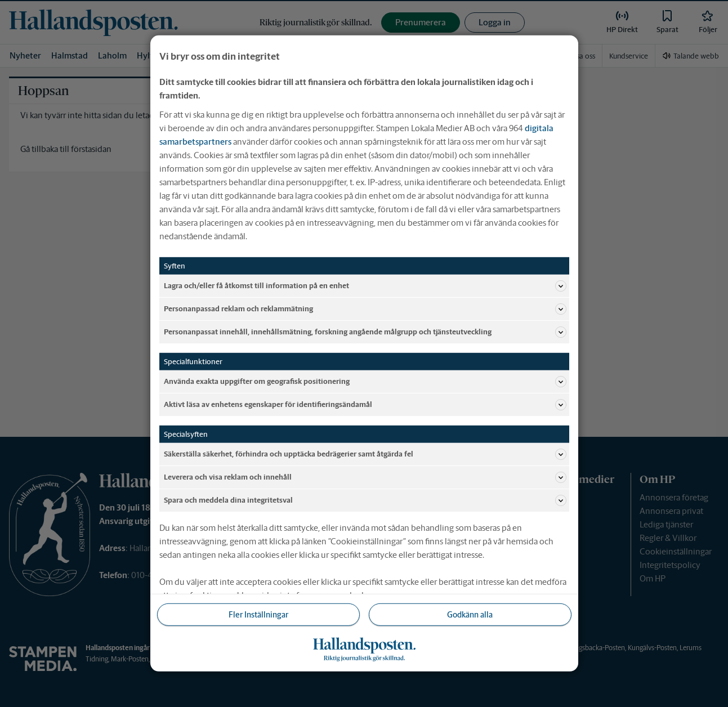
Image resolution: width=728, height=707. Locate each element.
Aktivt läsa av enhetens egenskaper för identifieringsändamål (365, 405)
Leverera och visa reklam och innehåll (365, 477)
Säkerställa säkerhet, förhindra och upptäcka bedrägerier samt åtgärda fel (365, 454)
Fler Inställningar (258, 615)
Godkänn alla (470, 615)
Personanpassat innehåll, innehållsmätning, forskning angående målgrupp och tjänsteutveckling (365, 332)
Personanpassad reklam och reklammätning (365, 309)
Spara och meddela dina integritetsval (365, 500)
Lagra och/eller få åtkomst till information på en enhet (365, 286)
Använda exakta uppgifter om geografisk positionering (365, 382)
